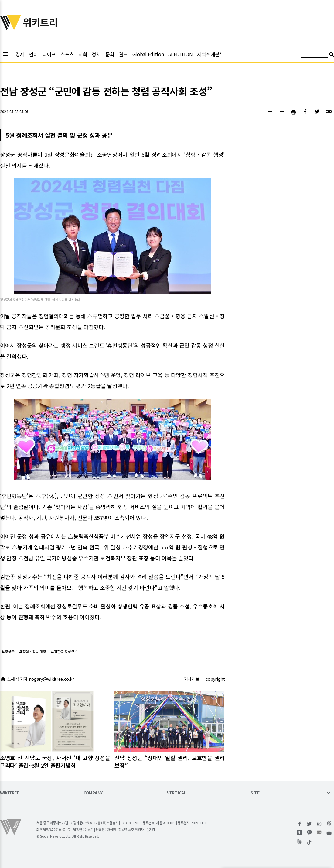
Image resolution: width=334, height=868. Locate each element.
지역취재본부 (210, 54)
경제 (20, 54)
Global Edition (148, 54)
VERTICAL (177, 793)
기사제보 (192, 679)
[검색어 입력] (315, 55)
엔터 (33, 54)
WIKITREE (10, 793)
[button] (270, 112)
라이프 (49, 54)
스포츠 (67, 54)
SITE (255, 793)
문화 (110, 54)
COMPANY (93, 793)
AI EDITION (180, 54)
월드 (123, 54)
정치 (96, 54)
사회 (83, 54)
